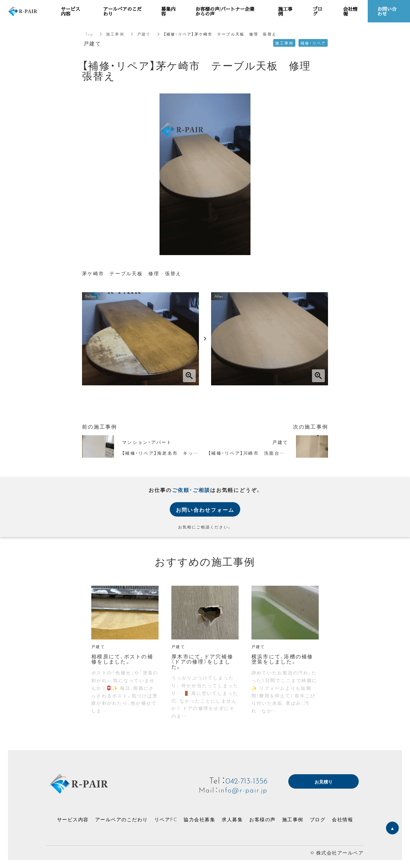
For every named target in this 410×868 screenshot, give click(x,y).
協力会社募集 (199, 819)
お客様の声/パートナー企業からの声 (225, 11)
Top (89, 34)
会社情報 (342, 819)
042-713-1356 (244, 780)
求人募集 (232, 819)
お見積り (324, 782)
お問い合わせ (387, 11)
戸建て (144, 34)
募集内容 (168, 11)
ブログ (318, 819)
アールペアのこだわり (122, 819)
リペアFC (166, 819)
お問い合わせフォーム (205, 510)
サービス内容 (73, 819)
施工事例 (115, 34)
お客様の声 (262, 819)
